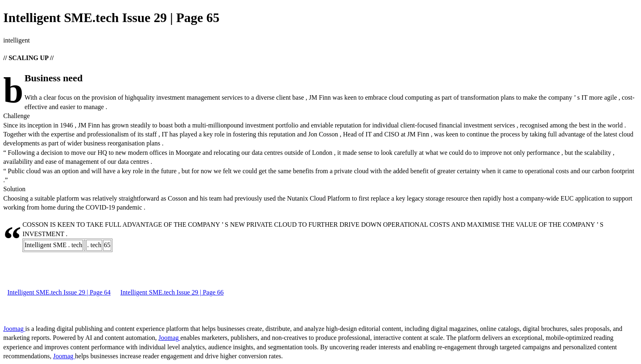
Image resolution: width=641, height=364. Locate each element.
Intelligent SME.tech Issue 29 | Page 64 (59, 292)
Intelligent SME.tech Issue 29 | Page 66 (172, 292)
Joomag (14, 329)
